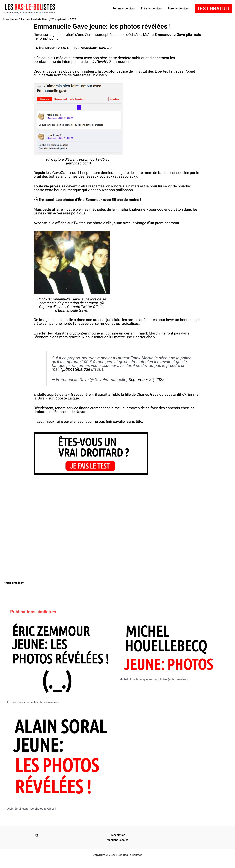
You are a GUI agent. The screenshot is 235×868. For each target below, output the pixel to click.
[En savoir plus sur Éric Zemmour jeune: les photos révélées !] (61, 658)
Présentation (117, 835)
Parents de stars (178, 8)
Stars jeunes (11, 19)
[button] (213, 9)
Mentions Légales (117, 840)
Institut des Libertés (152, 71)
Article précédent (13, 583)
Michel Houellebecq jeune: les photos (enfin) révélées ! (156, 680)
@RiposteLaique (75, 369)
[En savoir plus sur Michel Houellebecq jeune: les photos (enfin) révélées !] (169, 647)
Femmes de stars (125, 8)
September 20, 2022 (147, 380)
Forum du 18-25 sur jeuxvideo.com (88, 161)
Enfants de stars (152, 8)
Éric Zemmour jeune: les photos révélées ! (35, 702)
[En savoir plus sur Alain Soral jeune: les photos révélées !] (61, 757)
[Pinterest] (37, 836)
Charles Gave (147, 394)
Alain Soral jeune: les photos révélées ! (33, 809)
